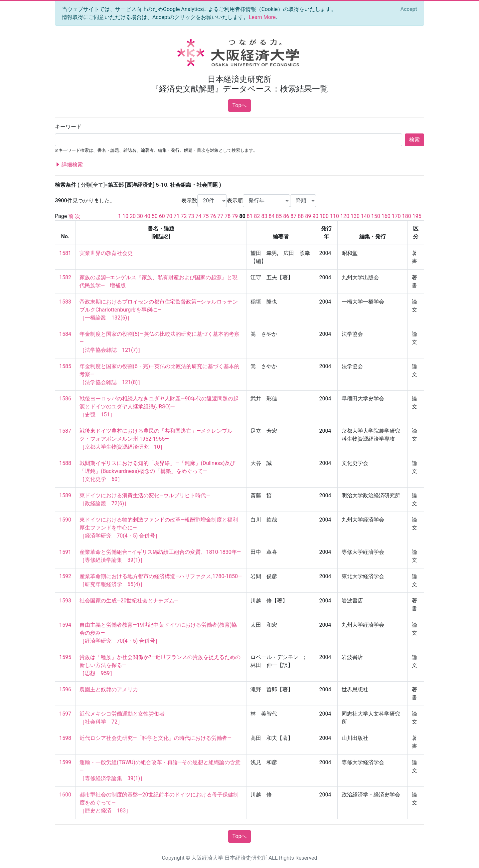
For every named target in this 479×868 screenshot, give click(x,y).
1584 (65, 334)
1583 (65, 302)
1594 (65, 625)
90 (315, 216)
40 (147, 216)
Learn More (262, 17)
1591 (65, 552)
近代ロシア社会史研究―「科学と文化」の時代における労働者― (156, 738)
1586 (65, 399)
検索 (414, 140)
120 (345, 216)
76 (213, 216)
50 (155, 216)
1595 (65, 657)
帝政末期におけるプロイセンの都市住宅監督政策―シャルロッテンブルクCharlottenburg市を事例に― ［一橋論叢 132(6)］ (159, 310)
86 (286, 216)
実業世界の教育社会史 (106, 253)
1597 (65, 714)
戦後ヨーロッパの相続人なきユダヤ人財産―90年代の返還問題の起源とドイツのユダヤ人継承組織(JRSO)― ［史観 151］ (159, 407)
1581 (65, 253)
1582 (65, 277)
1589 (65, 495)
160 (386, 216)
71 (177, 216)
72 (184, 216)
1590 (65, 520)
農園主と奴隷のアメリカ (109, 689)
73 (191, 216)
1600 (65, 795)
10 (125, 216)
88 (301, 216)
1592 (65, 576)
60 (162, 216)
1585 (65, 366)
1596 (65, 689)
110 (334, 216)
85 (279, 216)
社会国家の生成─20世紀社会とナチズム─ (129, 601)
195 (417, 216)
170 (396, 216)
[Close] (409, 9)
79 (235, 216)
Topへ (240, 105)
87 (293, 216)
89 (308, 216)
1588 (65, 463)
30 (140, 216)
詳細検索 (69, 165)
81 (250, 216)
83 (264, 216)
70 (169, 216)
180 (407, 216)
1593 (65, 601)
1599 (65, 762)
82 (257, 216)
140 (365, 216)
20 (133, 216)
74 (199, 216)
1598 (65, 738)
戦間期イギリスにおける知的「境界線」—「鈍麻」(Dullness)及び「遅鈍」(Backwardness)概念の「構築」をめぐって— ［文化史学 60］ (157, 471)
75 (206, 216)
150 (376, 216)
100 (324, 216)
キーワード (68, 127)
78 (228, 216)
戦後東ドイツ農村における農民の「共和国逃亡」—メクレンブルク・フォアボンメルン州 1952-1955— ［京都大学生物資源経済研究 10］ (156, 439)
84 (271, 216)
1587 (65, 431)
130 (355, 216)
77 (220, 216)
